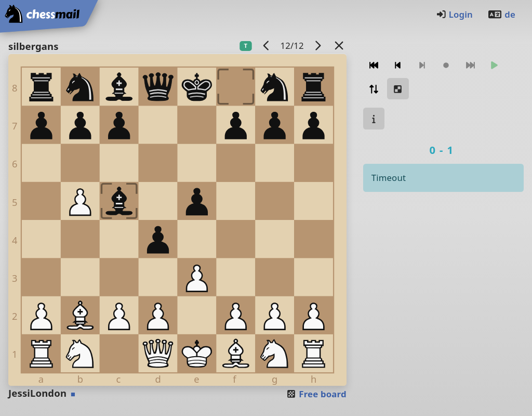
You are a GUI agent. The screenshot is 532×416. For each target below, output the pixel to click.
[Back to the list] (339, 45)
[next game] (317, 45)
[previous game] (266, 45)
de (501, 14)
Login (454, 14)
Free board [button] (316, 394)
